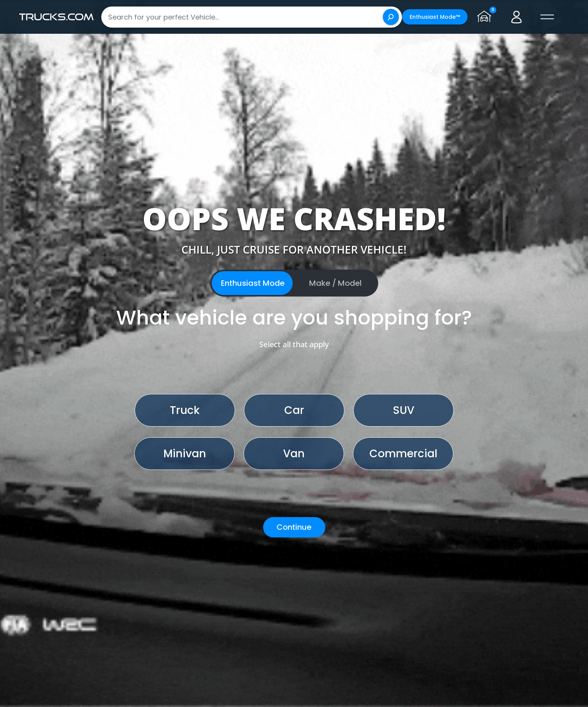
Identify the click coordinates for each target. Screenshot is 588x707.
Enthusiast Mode (253, 283)
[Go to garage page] (486, 17)
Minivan (185, 454)
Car (294, 410)
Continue (294, 527)
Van (294, 454)
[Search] (391, 17)
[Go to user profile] (517, 17)
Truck (185, 410)
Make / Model (335, 283)
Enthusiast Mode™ (435, 17)
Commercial (403, 454)
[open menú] (547, 17)
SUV (404, 410)
